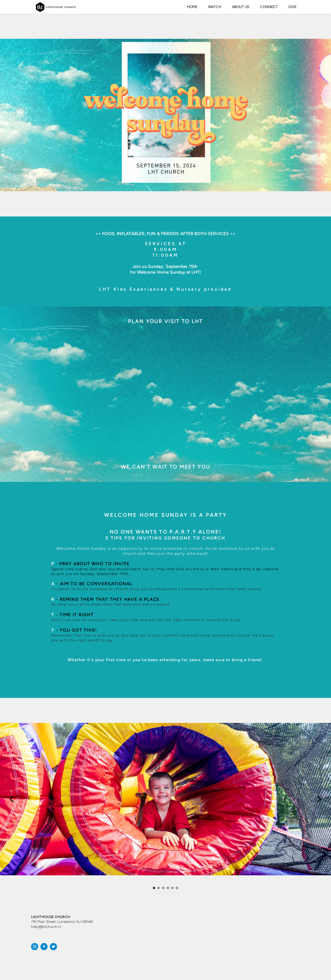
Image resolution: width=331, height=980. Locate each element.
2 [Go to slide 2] (159, 888)
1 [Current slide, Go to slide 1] (154, 888)
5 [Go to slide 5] (172, 888)
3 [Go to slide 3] (163, 888)
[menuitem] (192, 7)
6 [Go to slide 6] (177, 888)
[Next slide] (319, 799)
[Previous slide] (12, 799)
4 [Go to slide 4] (168, 888)
